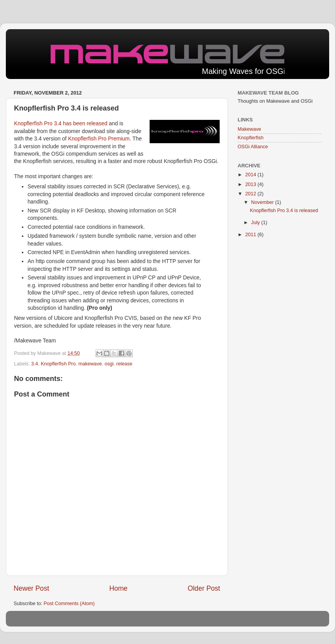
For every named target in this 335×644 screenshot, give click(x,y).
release (124, 364)
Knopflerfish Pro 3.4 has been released (61, 123)
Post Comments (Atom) (69, 604)
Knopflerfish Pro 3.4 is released (284, 211)
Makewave (249, 129)
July (256, 223)
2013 (251, 184)
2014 (251, 175)
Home (118, 588)
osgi (109, 364)
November (263, 202)
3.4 (35, 364)
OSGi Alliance (253, 147)
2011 (251, 235)
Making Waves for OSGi (243, 71)
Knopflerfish (251, 138)
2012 (251, 194)
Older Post (204, 588)
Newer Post (31, 588)
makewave (90, 364)
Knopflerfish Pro (58, 364)
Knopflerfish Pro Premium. (100, 139)
